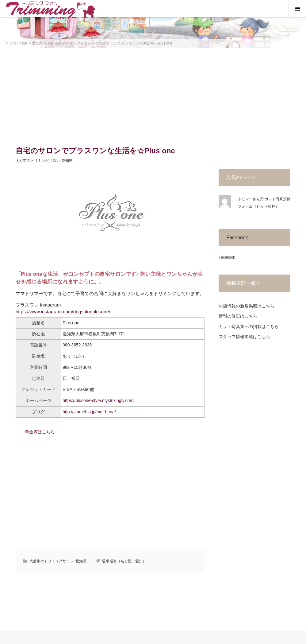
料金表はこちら (40, 432)
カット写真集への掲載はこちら (249, 326)
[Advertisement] (153, 94)
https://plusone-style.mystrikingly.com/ (99, 400)
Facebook (237, 238)
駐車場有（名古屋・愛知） (124, 561)
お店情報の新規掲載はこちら (247, 306)
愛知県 (67, 161)
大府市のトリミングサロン (38, 161)
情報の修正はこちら (238, 316)
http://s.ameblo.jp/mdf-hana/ (89, 412)
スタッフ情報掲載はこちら (244, 337)
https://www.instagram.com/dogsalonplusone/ (63, 312)
